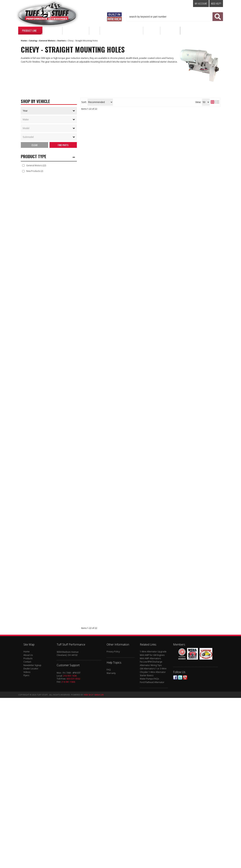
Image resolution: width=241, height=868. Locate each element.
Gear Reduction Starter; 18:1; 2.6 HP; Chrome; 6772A (148, 250)
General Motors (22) (36, 166)
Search (63, 145)
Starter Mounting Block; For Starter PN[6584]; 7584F (150, 618)
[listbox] (49, 111)
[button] (175, 17)
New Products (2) (35, 172)
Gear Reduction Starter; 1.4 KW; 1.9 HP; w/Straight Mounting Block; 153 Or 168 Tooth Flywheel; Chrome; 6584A (148, 551)
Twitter (180, 848)
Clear (34, 145)
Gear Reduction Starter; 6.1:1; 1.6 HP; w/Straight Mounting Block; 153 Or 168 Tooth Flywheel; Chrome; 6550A (146, 587)
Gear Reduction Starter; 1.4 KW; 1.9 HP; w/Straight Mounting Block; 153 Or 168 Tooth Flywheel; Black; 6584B (149, 351)
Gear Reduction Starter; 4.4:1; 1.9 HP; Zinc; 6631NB (146, 436)
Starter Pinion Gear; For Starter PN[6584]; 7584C (146, 495)
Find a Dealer (116, 136)
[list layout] (217, 102)
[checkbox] (23, 166)
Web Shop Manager (94, 865)
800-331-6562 (73, 849)
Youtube (185, 848)
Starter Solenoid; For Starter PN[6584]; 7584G (144, 706)
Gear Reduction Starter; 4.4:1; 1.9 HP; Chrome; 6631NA (149, 518)
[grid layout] (212, 102)
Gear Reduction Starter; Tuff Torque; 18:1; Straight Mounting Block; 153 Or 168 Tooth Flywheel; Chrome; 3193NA (149, 222)
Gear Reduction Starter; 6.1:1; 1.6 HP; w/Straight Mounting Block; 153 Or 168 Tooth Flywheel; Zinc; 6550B (148, 286)
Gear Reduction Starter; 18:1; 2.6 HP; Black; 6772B (146, 763)
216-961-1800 (70, 846)
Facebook (175, 848)
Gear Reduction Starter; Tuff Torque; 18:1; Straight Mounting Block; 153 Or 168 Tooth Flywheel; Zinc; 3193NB (149, 467)
